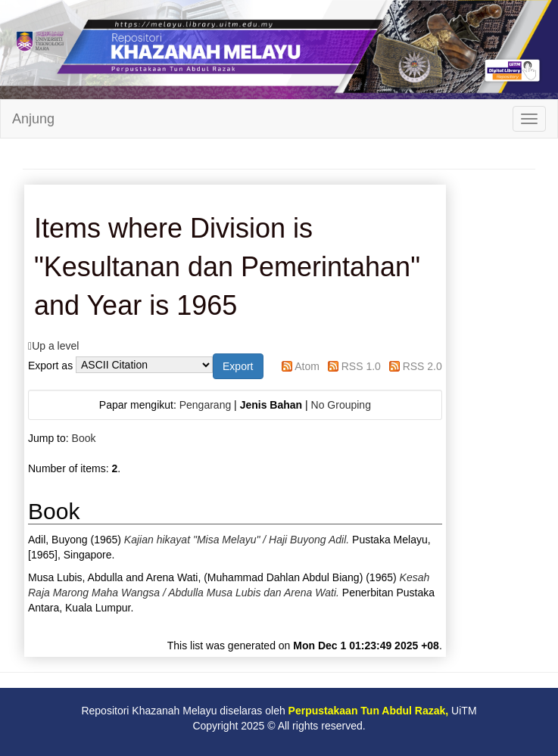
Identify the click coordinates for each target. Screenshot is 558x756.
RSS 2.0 (422, 366)
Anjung (33, 119)
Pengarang (206, 405)
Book (84, 438)
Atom (307, 366)
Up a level (55, 346)
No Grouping (341, 405)
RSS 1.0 (361, 366)
